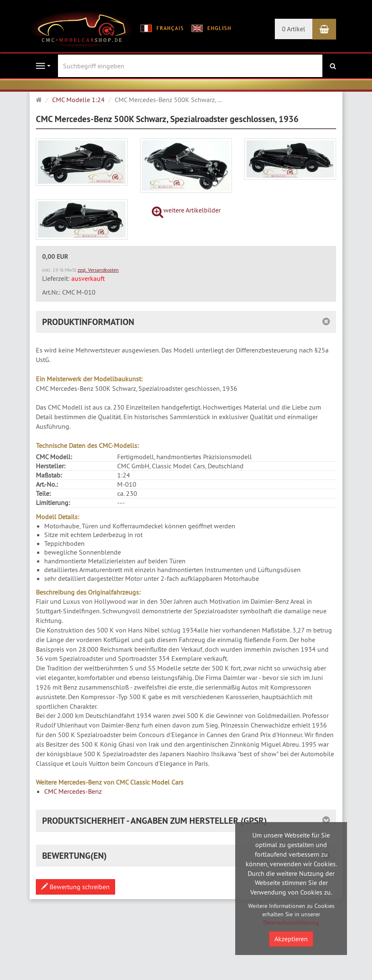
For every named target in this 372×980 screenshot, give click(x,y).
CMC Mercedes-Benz (73, 791)
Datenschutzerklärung (291, 922)
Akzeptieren (291, 939)
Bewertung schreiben (75, 887)
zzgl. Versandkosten (98, 270)
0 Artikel (294, 29)
